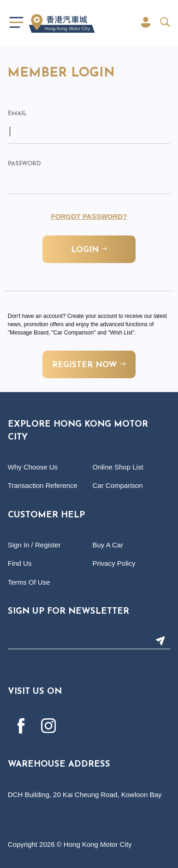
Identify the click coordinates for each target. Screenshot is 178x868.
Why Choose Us (33, 467)
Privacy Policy (114, 563)
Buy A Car (108, 545)
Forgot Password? (89, 216)
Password (24, 164)
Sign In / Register (34, 545)
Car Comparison (118, 485)
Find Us (20, 563)
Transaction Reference (43, 485)
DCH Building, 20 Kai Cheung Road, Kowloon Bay (85, 795)
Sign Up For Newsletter (68, 612)
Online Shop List (118, 467)
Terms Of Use (29, 582)
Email (17, 114)
